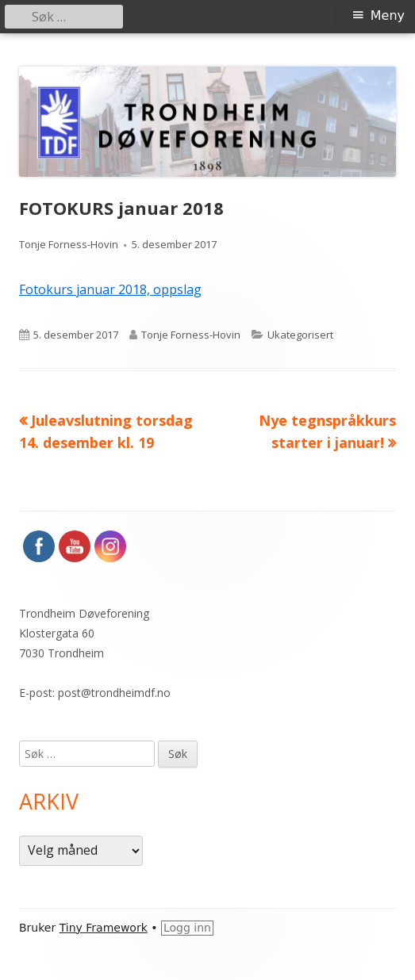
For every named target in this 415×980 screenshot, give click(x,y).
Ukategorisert (300, 335)
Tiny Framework (104, 928)
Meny (388, 15)
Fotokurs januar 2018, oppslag (110, 289)
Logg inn (187, 928)
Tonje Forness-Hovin (69, 244)
